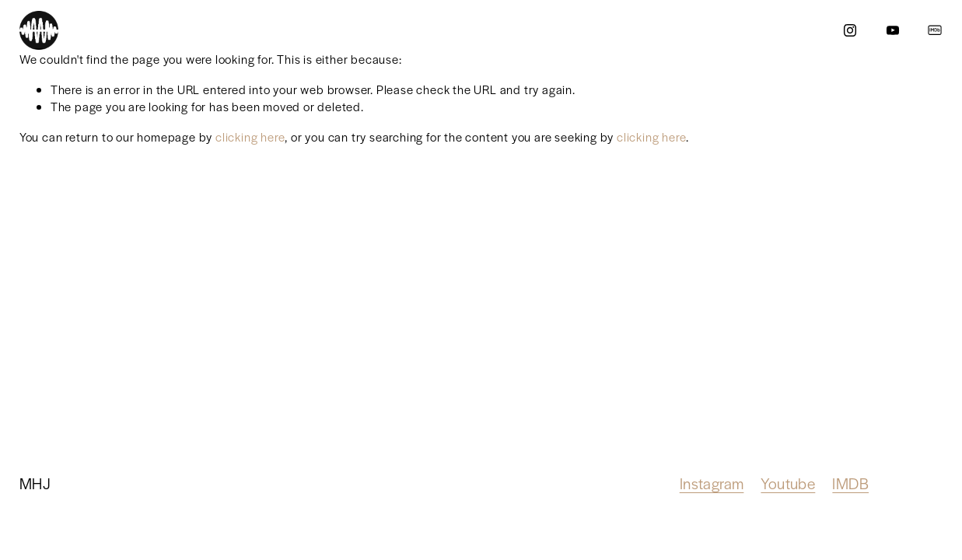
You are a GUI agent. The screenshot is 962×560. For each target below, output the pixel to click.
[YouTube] (893, 30)
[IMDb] (935, 30)
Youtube (788, 483)
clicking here (250, 136)
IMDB (850, 483)
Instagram (712, 483)
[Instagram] (850, 30)
